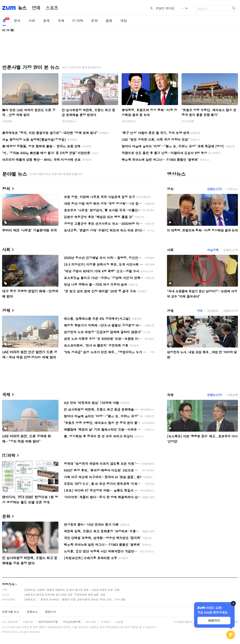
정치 (17, 21)
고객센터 (106, 622)
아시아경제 (188, 121)
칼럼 (109, 21)
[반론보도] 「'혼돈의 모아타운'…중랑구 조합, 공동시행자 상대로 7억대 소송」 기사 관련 (75, 599)
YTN (200, 311)
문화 (94, 21)
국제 (61, 21)
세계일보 (213, 311)
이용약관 (28, 622)
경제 (46, 21)
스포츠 (52, 8)
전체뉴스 (32, 612)
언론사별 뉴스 (11, 612)
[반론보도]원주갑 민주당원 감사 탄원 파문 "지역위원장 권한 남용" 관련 (65, 595)
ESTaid (8, 632)
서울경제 (7, 121)
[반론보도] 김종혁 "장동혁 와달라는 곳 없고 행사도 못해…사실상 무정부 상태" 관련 (72, 590)
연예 (36, 8)
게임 (124, 21)
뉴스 (22, 8)
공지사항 (91, 622)
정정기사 (8, 584)
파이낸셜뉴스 (69, 121)
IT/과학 (78, 21)
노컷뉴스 (232, 189)
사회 (32, 21)
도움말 (119, 622)
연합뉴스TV (214, 189)
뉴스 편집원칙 (10, 622)
